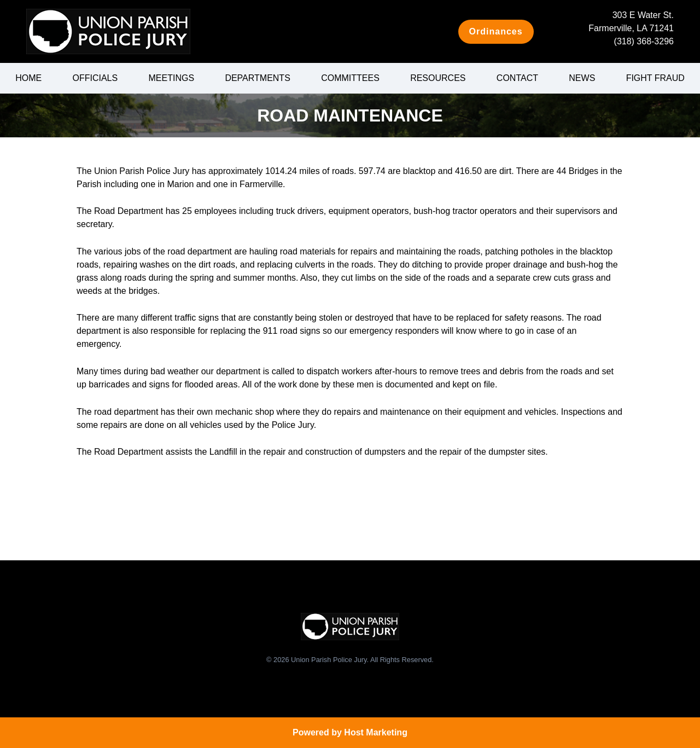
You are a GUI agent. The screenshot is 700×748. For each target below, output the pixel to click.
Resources (438, 78)
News (582, 78)
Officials (95, 78)
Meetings (172, 78)
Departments (257, 78)
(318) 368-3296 (644, 41)
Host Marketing (376, 732)
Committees (350, 78)
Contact (517, 78)
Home (28, 78)
